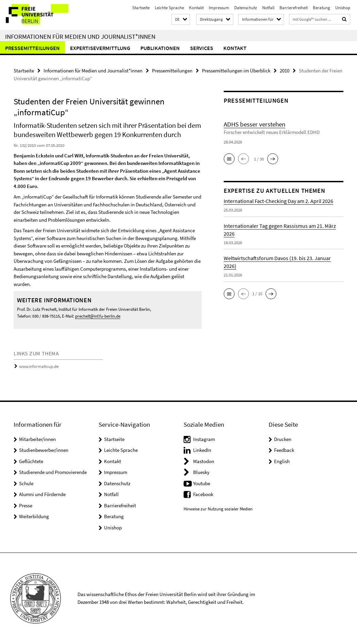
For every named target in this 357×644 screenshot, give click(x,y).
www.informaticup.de (39, 366)
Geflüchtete (31, 461)
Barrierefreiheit (294, 8)
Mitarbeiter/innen (37, 439)
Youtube (202, 483)
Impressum (219, 8)
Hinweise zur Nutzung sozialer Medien (218, 509)
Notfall (268, 8)
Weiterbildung (34, 516)
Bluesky (201, 472)
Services (202, 48)
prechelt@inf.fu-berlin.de (98, 316)
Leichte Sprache (169, 8)
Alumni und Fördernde (42, 494)
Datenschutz (246, 8)
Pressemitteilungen (32, 48)
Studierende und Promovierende (53, 472)
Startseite (141, 8)
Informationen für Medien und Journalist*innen (80, 36)
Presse (26, 505)
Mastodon (204, 461)
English (282, 461)
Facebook (203, 494)
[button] (181, 20)
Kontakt (196, 8)
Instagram (204, 439)
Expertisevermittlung (100, 48)
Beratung (321, 8)
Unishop (343, 8)
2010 (285, 71)
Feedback (284, 450)
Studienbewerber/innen (44, 450)
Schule (26, 483)
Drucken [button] (283, 439)
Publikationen (160, 48)
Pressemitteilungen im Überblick (236, 71)
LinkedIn (202, 450)
